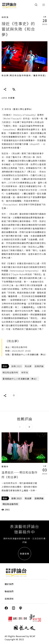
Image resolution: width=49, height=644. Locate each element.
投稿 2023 (17, 366)
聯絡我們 (9, 591)
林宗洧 (5, 17)
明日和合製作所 (10, 372)
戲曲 (5, 366)
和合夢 (28, 366)
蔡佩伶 (5, 466)
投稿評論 (39, 366)
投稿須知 (9, 599)
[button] (20, 427)
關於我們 (9, 584)
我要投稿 (25, 554)
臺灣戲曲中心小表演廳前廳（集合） (20, 379)
